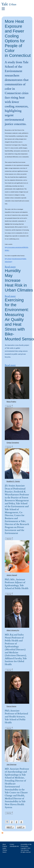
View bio (10, 406)
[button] (3, 9)
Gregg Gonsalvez (13, 443)
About (4, 844)
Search (4, 852)
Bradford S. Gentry (13, 481)
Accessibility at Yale (26, 844)
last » (21, 827)
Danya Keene (11, 706)
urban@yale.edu (14, 846)
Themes (5, 850)
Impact (4, 848)
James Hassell (12, 575)
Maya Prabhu (11, 402)
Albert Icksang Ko (13, 630)
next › (10, 827)
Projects (5, 846)
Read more (10, 267)
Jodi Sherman (11, 765)
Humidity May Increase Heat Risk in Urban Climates (19, 280)
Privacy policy (24, 846)
